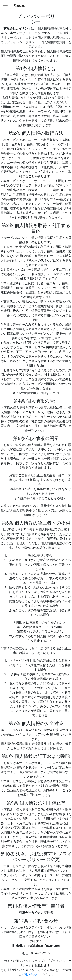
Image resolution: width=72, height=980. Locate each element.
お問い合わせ (30, 975)
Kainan (19, 5)
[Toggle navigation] (5, 5)
